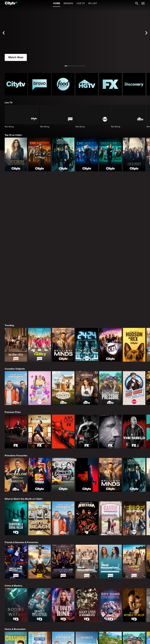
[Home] (11, 3)
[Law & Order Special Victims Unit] (16, 154)
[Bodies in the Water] (16, 511)
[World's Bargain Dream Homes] (87, 555)
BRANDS (68, 3)
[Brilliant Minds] (63, 251)
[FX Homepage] (110, 84)
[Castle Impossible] (110, 424)
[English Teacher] (39, 338)
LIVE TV (81, 3)
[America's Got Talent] (110, 251)
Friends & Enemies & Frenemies (21, 448)
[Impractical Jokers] (63, 381)
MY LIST (93, 3)
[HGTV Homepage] (87, 84)
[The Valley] (39, 251)
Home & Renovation (15, 535)
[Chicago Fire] (39, 154)
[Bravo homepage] (39, 84)
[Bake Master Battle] (39, 294)
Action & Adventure (15, 622)
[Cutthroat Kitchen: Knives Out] (63, 598)
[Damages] (16, 338)
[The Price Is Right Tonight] (39, 381)
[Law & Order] (134, 154)
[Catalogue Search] (137, 3)
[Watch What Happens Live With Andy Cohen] (16, 468)
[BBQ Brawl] (134, 424)
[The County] (63, 294)
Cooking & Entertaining (17, 579)
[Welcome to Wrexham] (87, 424)
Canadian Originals (15, 275)
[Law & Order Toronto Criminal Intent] (63, 154)
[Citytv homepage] (16, 84)
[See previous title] (4, 33)
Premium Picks (13, 318)
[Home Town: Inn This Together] (39, 555)
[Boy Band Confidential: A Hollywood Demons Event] (110, 511)
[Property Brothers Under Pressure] (110, 294)
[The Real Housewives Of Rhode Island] (87, 468)
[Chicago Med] (110, 154)
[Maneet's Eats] (39, 598)
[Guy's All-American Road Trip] (87, 598)
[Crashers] (16, 555)
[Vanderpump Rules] (63, 468)
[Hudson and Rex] (134, 251)
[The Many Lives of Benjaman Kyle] (87, 511)
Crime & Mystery (13, 492)
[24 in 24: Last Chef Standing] (87, 251)
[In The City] (16, 251)
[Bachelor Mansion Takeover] (16, 381)
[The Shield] (134, 338)
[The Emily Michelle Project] (87, 294)
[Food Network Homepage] (63, 84)
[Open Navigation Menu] (143, 3)
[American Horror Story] (63, 338)
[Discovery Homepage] (134, 84)
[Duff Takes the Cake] (110, 598)
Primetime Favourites (16, 362)
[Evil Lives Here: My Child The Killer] (134, 511)
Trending (9, 231)
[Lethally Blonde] (63, 511)
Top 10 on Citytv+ (14, 135)
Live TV (9, 103)
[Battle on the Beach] (39, 424)
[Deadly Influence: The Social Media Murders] (39, 511)
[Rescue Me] (110, 338)
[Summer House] (134, 468)
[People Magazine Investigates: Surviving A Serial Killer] (16, 424)
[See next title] (146, 33)
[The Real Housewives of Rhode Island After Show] (110, 468)
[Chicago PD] (87, 154)
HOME (57, 3)
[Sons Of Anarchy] (87, 338)
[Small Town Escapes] (16, 294)
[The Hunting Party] (87, 381)
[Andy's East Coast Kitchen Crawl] (134, 294)
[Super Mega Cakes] (134, 598)
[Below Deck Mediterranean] (39, 468)
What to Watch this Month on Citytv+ (24, 405)
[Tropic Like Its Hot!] (110, 555)
